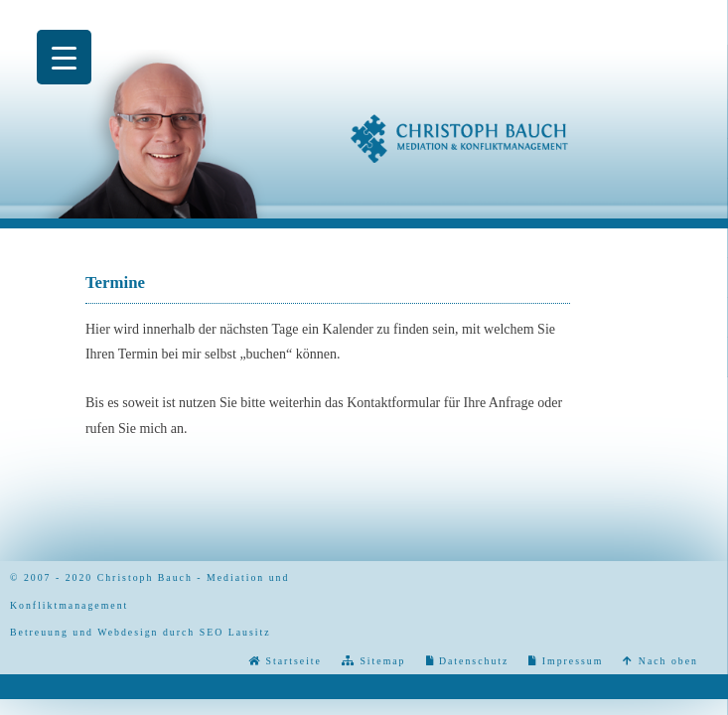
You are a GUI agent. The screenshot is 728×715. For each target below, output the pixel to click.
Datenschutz (472, 661)
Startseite (291, 661)
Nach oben (660, 661)
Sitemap (381, 661)
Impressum (570, 661)
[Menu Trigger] (64, 57)
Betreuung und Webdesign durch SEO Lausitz (141, 632)
